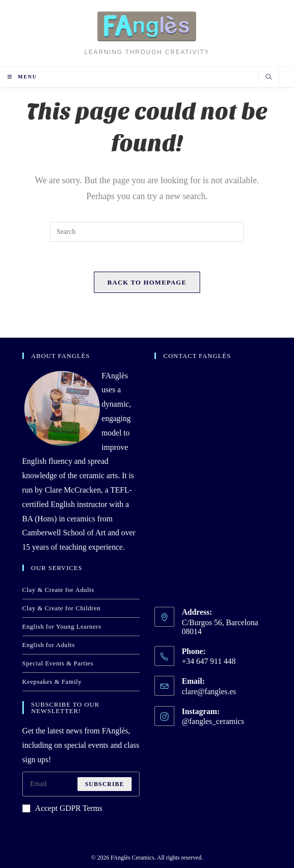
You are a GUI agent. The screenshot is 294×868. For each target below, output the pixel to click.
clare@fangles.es (209, 691)
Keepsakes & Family (52, 682)
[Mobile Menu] (22, 77)
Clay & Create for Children (62, 608)
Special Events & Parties (58, 663)
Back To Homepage (147, 282)
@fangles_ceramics (213, 721)
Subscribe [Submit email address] (105, 784)
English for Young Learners (62, 626)
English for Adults (49, 645)
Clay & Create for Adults (58, 590)
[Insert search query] (147, 232)
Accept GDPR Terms (62, 808)
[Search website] (269, 78)
